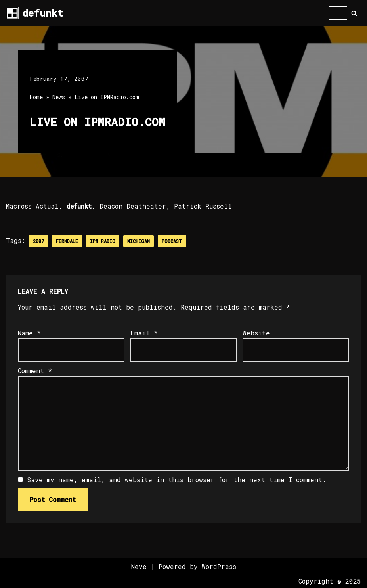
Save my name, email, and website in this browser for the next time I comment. (177, 480)
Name (29, 333)
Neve (139, 566)
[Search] (354, 13)
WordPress (219, 566)
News (59, 97)
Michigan (139, 241)
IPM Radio (103, 241)
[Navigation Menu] (338, 13)
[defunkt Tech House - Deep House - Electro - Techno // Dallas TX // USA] (35, 13)
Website (256, 333)
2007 (38, 241)
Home (36, 97)
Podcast (172, 241)
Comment (35, 371)
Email (144, 333)
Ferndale (67, 241)
